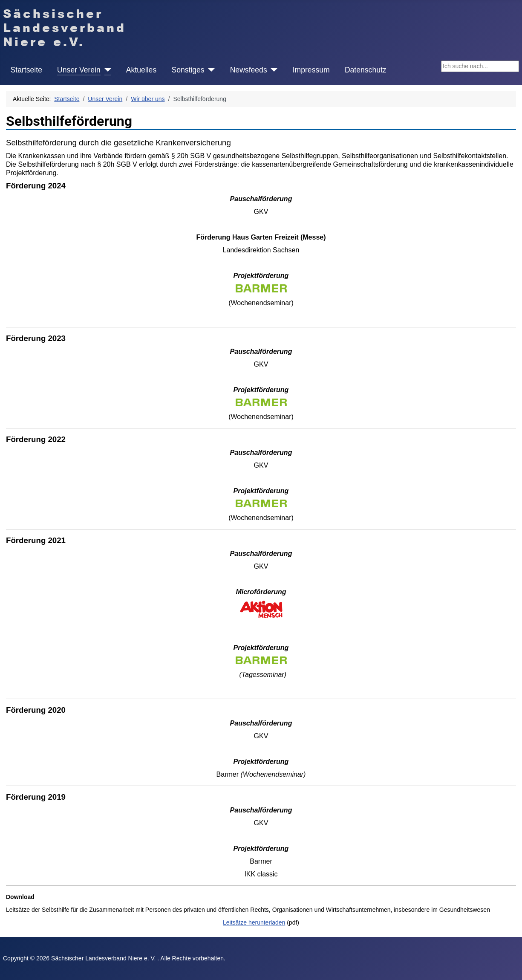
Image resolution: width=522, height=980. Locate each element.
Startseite (26, 70)
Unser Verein (79, 70)
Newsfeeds (249, 70)
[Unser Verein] (106, 70)
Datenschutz (366, 70)
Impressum (311, 70)
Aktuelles (141, 70)
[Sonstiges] (210, 70)
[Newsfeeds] (273, 70)
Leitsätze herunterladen (254, 922)
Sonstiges (188, 70)
